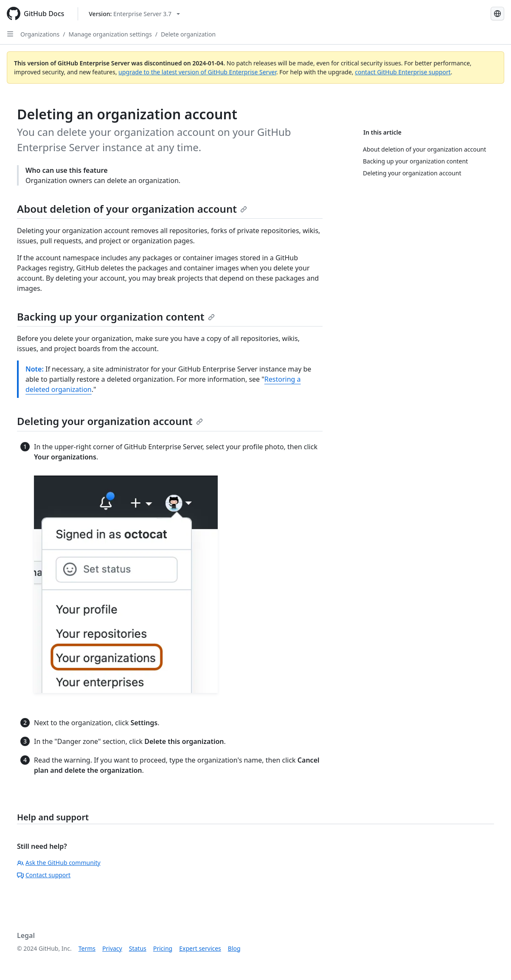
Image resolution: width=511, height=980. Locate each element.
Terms (87, 948)
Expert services (200, 948)
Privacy (112, 948)
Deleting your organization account (110, 421)
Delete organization (188, 34)
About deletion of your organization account (132, 209)
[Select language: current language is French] (497, 14)
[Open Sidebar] (10, 34)
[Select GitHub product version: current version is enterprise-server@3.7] (134, 14)
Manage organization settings (110, 34)
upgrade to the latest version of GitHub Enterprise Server (197, 72)
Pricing (163, 948)
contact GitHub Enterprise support (403, 72)
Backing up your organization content (116, 317)
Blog (234, 948)
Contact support (44, 875)
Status (138, 948)
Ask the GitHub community (59, 863)
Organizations (40, 34)
